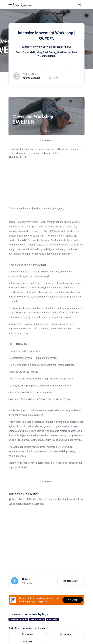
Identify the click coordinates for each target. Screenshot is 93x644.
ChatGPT (27, 634)
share (54, 77)
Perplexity (66, 634)
